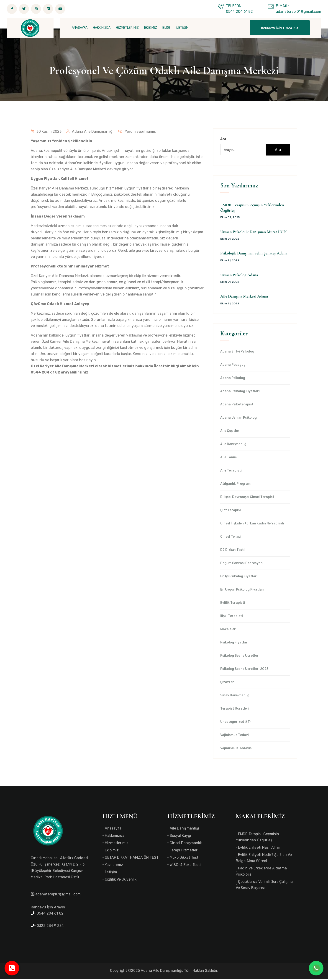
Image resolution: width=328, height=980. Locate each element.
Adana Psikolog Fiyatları (240, 392)
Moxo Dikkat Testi (184, 859)
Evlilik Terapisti (233, 604)
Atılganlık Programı (236, 485)
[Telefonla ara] (12, 968)
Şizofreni (228, 683)
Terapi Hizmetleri (184, 851)
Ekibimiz (112, 851)
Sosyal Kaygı (180, 837)
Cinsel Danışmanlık (186, 844)
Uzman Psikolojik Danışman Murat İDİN (254, 233)
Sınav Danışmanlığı (235, 697)
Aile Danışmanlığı (234, 445)
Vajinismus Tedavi (234, 736)
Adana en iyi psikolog (237, 353)
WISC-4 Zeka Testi (185, 866)
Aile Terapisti (231, 472)
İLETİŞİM (182, 28)
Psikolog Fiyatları (234, 644)
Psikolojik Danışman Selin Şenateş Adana (254, 254)
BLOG (166, 28)
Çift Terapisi (231, 511)
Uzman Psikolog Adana (239, 276)
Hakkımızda (115, 837)
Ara (223, 140)
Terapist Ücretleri (235, 710)
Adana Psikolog (233, 379)
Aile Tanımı (229, 459)
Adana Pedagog (233, 366)
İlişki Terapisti (232, 617)
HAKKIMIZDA (102, 28)
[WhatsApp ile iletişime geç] (316, 968)
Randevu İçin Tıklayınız (280, 28)
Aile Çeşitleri (230, 432)
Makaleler (228, 630)
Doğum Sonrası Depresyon (241, 564)
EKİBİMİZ (151, 28)
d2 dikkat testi (232, 551)
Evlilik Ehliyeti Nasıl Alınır (259, 849)
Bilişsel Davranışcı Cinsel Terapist (247, 498)
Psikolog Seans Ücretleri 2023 (244, 670)
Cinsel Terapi (231, 538)
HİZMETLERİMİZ (127, 28)
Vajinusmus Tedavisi (236, 749)
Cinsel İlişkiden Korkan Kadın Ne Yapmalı (252, 525)
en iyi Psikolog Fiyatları (239, 578)
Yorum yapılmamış (136, 133)
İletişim (111, 873)
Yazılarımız (114, 866)
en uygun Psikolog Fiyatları (242, 591)
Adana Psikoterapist (237, 406)
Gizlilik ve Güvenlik (121, 880)
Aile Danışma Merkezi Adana (244, 298)
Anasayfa (113, 829)
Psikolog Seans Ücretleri (240, 657)
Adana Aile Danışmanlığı (89, 133)
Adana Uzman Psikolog (238, 419)
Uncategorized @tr (236, 723)
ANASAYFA (80, 28)
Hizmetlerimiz (117, 844)
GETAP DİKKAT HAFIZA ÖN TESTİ (132, 859)
